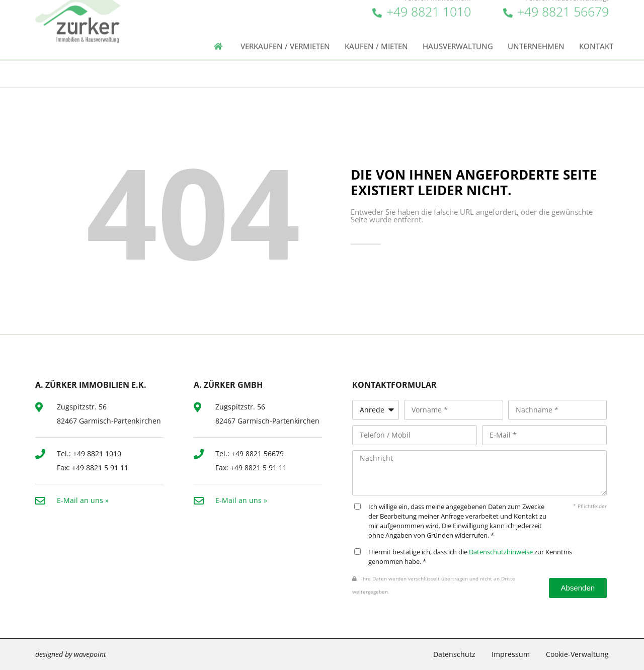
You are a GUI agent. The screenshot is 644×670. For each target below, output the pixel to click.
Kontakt (596, 38)
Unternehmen (536, 38)
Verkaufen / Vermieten (285, 38)
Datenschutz (454, 654)
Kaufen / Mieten (376, 38)
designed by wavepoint (71, 654)
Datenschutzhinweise (501, 552)
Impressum (511, 654)
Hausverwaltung (458, 38)
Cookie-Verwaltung (577, 654)
